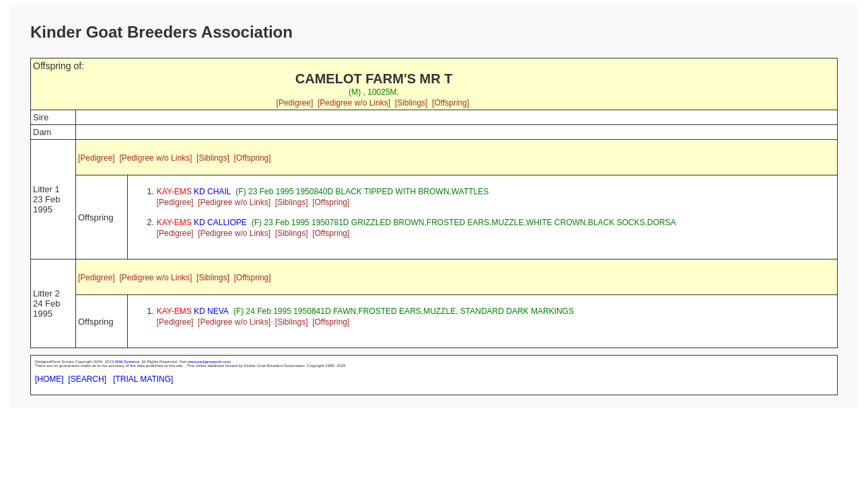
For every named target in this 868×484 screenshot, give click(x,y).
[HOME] (49, 379)
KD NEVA (193, 311)
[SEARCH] (87, 379)
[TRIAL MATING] (143, 379)
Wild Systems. (128, 362)
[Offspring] (450, 103)
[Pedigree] (295, 103)
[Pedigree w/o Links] (354, 103)
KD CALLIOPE (202, 223)
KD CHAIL (194, 192)
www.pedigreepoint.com (209, 362)
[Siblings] (411, 103)
